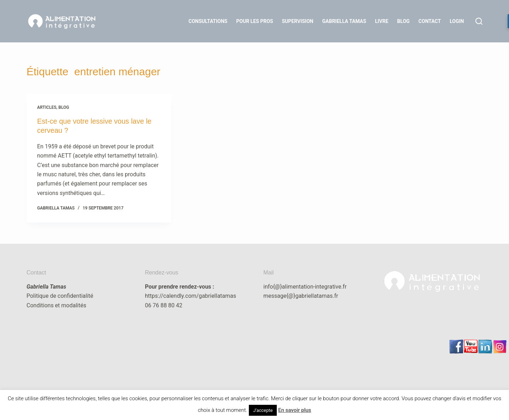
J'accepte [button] (263, 410)
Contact (430, 21)
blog (64, 107)
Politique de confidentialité (60, 296)
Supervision (297, 21)
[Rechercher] (479, 21)
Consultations (208, 21)
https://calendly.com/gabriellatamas (191, 296)
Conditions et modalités (56, 305)
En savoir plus (295, 410)
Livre (382, 21)
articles (47, 107)
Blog (403, 21)
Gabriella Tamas (344, 21)
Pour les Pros (255, 21)
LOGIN (457, 21)
